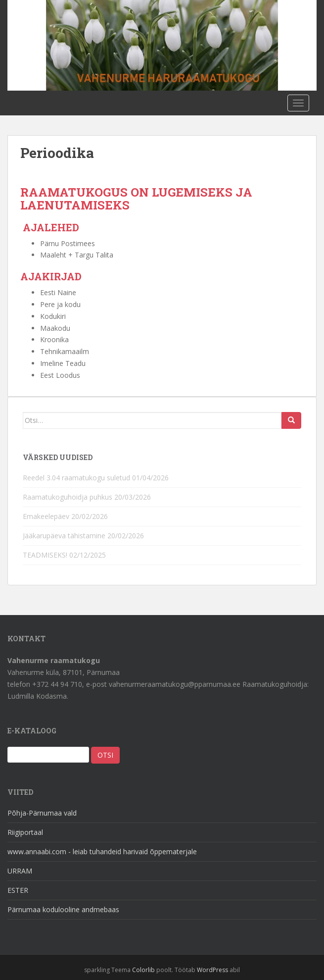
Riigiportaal (25, 832)
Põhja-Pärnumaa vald (42, 813)
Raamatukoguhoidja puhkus (68, 497)
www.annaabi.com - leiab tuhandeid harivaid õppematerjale (102, 851)
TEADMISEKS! (45, 555)
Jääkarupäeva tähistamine (64, 536)
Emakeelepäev (46, 516)
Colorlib (143, 970)
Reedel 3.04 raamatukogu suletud (76, 478)
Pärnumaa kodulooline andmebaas (63, 909)
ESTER (18, 890)
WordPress (212, 970)
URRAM (20, 871)
